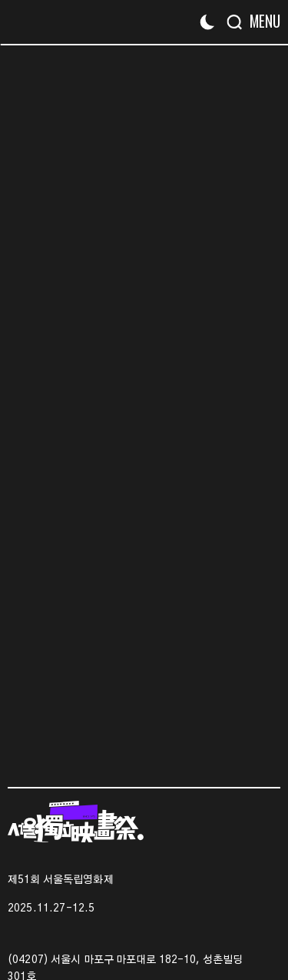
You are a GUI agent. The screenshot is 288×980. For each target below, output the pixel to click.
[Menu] (259, 21)
